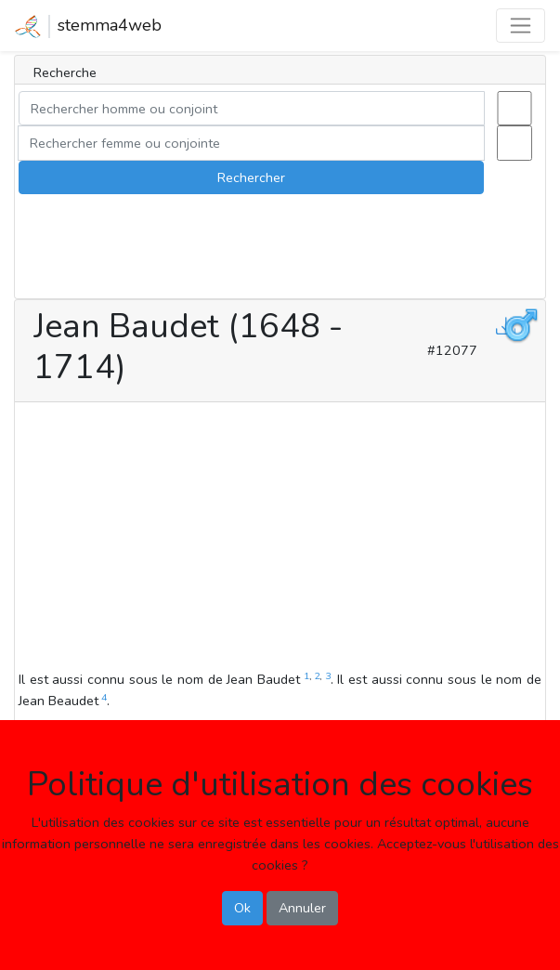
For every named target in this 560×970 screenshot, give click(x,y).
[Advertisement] (280, 539)
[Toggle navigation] (521, 26)
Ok (242, 908)
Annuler (302, 908)
